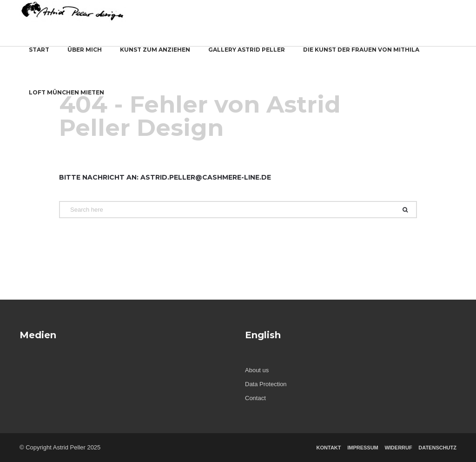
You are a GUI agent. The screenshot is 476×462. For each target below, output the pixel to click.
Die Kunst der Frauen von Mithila (361, 56)
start (39, 56)
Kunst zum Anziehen (155, 56)
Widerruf (398, 448)
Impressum (363, 448)
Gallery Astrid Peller (247, 56)
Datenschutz (437, 448)
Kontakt (329, 448)
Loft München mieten (66, 98)
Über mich (85, 56)
